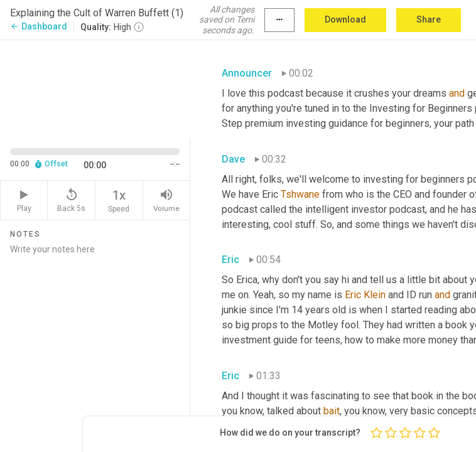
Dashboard (39, 26)
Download (345, 19)
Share (429, 19)
